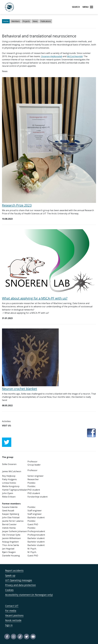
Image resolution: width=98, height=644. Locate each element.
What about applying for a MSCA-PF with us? (35, 298)
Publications (46, 21)
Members (16, 21)
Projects (26, 21)
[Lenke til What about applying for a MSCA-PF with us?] (49, 262)
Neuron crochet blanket (20, 389)
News (35, 21)
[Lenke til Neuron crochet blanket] (30, 357)
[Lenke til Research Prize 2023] (49, 140)
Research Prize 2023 (17, 205)
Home (6, 21)
